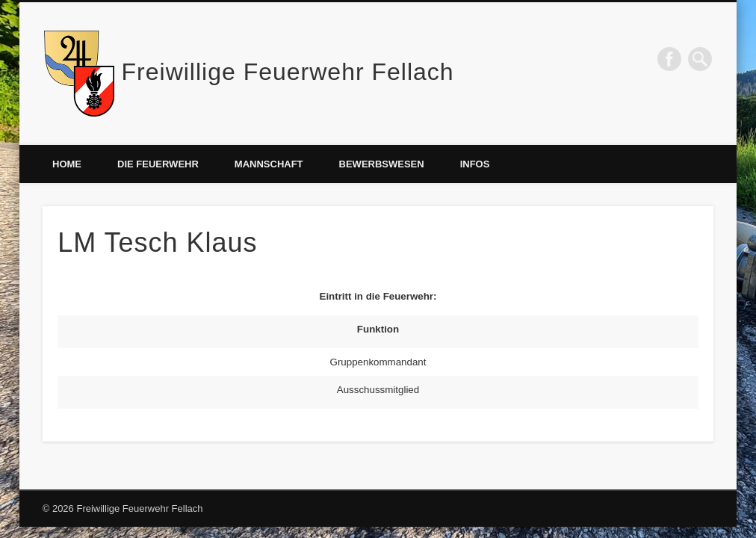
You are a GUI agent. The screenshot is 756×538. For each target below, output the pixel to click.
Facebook (669, 59)
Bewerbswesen (382, 164)
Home (67, 164)
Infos (475, 164)
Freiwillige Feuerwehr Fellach (288, 72)
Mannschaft (269, 164)
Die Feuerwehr (158, 164)
